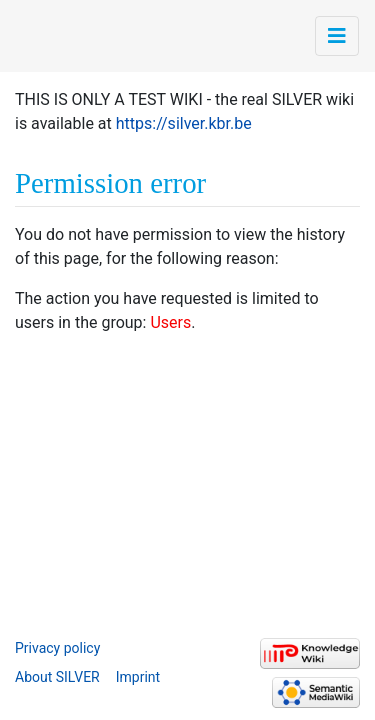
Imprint (138, 677)
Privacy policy (57, 648)
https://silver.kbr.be (184, 123)
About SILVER (57, 677)
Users (170, 322)
